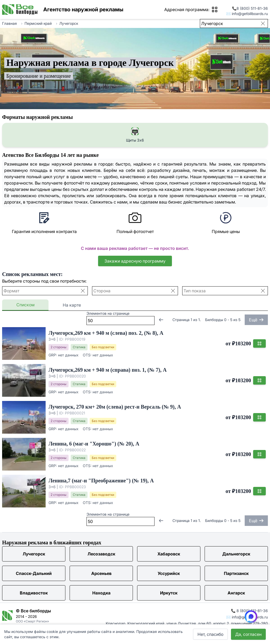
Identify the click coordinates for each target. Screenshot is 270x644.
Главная (9, 23)
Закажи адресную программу (135, 261)
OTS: (87, 355)
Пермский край (38, 23)
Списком (25, 305)
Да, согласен (248, 634)
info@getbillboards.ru (250, 14)
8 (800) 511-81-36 (252, 8)
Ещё (256, 320)
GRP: (53, 355)
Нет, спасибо (210, 634)
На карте (72, 305)
